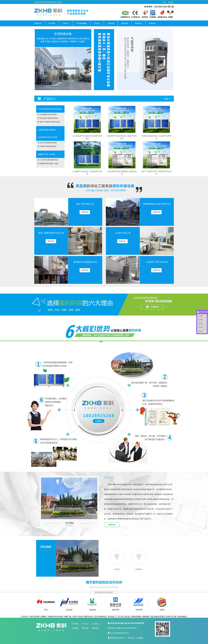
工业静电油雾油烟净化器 (48, 160)
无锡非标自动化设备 (55, 616)
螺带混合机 (89, 616)
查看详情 (85, 212)
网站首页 (38, 23)
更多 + (167, 99)
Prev (44, 499)
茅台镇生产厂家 (114, 616)
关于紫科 (52, 23)
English (171, 2)
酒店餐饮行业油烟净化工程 (85, 262)
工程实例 (111, 23)
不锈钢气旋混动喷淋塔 (47, 146)
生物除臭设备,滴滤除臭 (47, 130)
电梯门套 (68, 616)
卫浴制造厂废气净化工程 (157, 262)
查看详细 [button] (112, 525)
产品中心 (66, 23)
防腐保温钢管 (136, 616)
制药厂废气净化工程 (85, 204)
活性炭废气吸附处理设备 (48, 118)
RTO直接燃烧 (81, 23)
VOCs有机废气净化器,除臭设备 (50, 109)
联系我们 (152, 23)
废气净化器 (125, 616)
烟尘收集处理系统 (158, 616)
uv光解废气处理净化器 (47, 114)
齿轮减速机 (182, 616)
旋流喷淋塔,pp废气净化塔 (48, 137)
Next (95, 499)
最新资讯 (138, 23)
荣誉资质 (125, 23)
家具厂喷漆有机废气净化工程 (51, 233)
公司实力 (97, 23)
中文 (164, 2)
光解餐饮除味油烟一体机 (48, 163)
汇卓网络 (140, 638)
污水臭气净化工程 (123, 233)
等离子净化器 (78, 616)
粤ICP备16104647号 (118, 638)
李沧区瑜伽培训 (100, 616)
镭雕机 (44, 616)
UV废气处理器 (34, 616)
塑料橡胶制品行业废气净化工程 (157, 204)
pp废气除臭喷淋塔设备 (47, 143)
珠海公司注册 (171, 616)
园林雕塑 (146, 616)
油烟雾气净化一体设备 (47, 154)
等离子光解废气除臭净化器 (49, 122)
